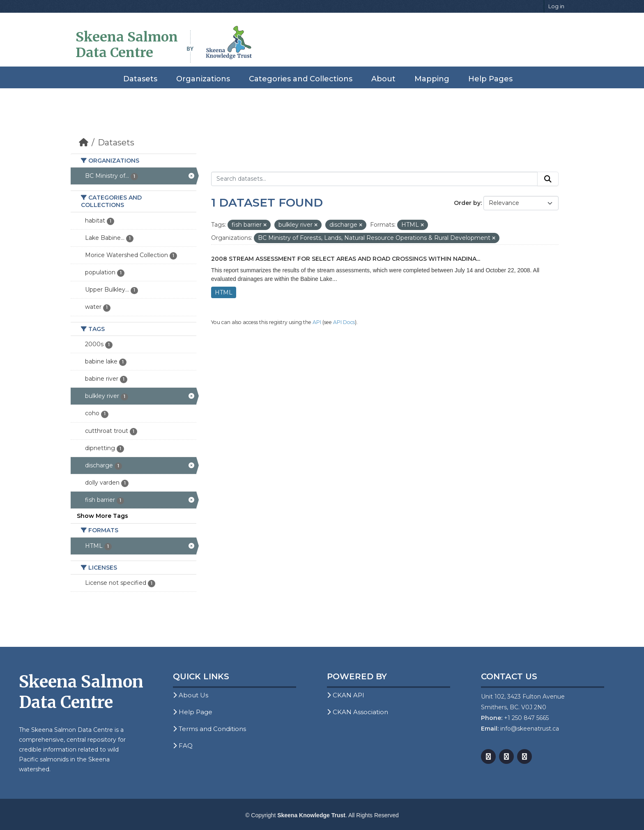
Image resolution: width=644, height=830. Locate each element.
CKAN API (346, 695)
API (317, 322)
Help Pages (490, 79)
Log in (556, 6)
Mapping (432, 79)
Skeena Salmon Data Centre (127, 45)
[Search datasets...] (374, 179)
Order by (467, 203)
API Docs (344, 322)
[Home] (84, 143)
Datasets (140, 79)
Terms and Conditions (209, 729)
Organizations (203, 79)
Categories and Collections (301, 79)
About (383, 79)
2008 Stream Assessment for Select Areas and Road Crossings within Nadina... (346, 259)
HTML (224, 292)
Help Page (193, 712)
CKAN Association (358, 712)
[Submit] (548, 179)
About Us (191, 695)
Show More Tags (102, 516)
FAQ (183, 746)
